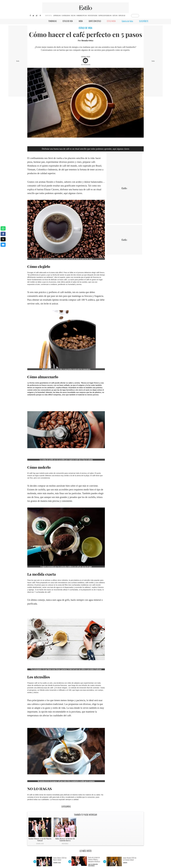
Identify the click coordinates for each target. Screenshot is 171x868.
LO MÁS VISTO (86, 851)
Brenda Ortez (87, 40)
